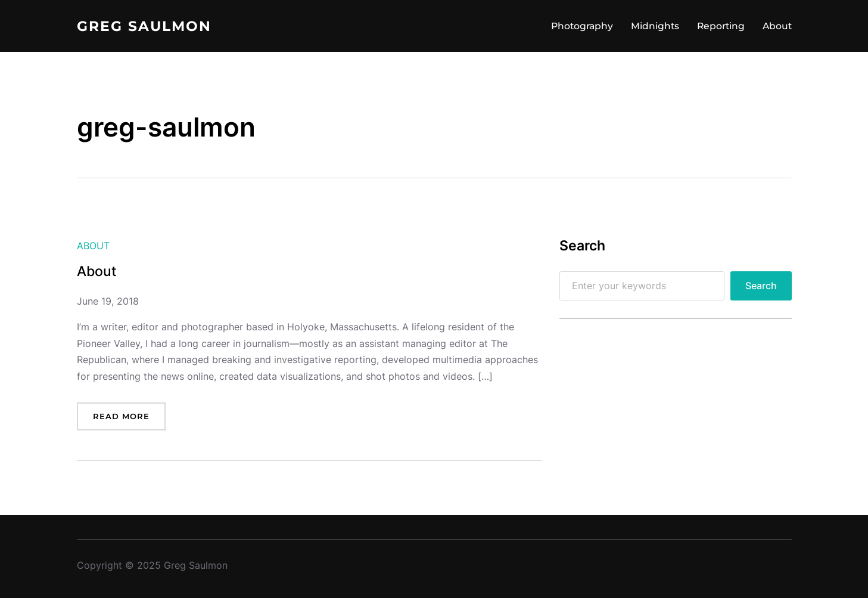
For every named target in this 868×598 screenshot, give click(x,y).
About (93, 246)
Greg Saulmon (144, 26)
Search (761, 286)
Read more (121, 416)
